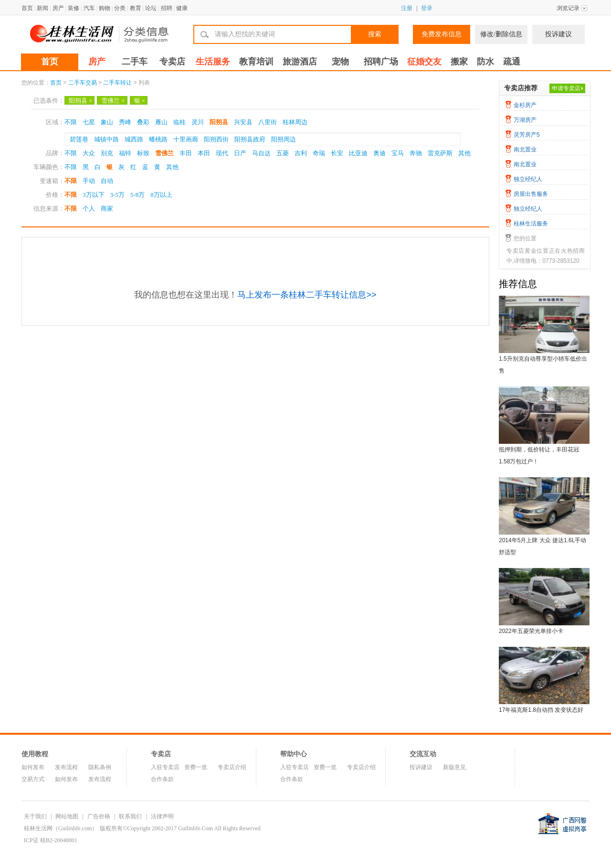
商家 (107, 209)
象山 (107, 122)
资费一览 (196, 767)
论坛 (151, 8)
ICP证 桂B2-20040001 (51, 840)
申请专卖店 (566, 88)
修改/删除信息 (501, 34)
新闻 (42, 8)
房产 (58, 8)
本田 (204, 153)
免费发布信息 (442, 34)
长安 (337, 153)
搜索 (375, 34)
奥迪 (379, 153)
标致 (143, 153)
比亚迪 (358, 153)
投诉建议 (558, 34)
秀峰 (125, 122)
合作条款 (162, 779)
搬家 (459, 62)
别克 (107, 153)
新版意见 (454, 767)
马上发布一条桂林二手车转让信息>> (307, 295)
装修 (74, 8)
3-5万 (117, 195)
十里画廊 (186, 139)
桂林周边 (295, 122)
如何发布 (33, 767)
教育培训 (256, 62)
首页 (27, 8)
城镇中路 (106, 139)
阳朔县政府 (250, 139)
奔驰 (416, 153)
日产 (240, 153)
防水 (485, 62)
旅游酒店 (300, 62)
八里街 (268, 122)
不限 (71, 122)
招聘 (167, 8)
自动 (107, 181)
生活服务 (213, 62)
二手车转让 (117, 83)
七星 (89, 122)
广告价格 (99, 816)
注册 (407, 8)
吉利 (301, 153)
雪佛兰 (113, 101)
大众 (89, 153)
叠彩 (143, 122)
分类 (120, 8)
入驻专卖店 (165, 767)
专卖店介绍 (232, 767)
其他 (464, 153)
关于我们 (35, 816)
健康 (182, 8)
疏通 (512, 62)
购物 (105, 8)
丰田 (186, 153)
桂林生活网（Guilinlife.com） (61, 828)
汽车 (89, 8)
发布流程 (66, 767)
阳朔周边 (284, 139)
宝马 (398, 153)
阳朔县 (80, 101)
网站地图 (67, 816)
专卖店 (172, 62)
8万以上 (161, 195)
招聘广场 (381, 62)
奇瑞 (319, 153)
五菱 (283, 153)
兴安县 (243, 122)
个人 (89, 209)
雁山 (161, 122)
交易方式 (33, 779)
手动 (89, 181)
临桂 (179, 122)
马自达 (261, 153)
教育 (136, 8)
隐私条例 (100, 767)
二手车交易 (83, 83)
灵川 (198, 122)
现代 (222, 153)
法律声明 (162, 816)
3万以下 (94, 195)
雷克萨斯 (440, 153)
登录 (427, 8)
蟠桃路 (158, 139)
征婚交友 (424, 62)
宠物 (340, 62)
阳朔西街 (216, 139)
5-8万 (137, 195)
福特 (125, 153)
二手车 (135, 62)
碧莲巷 (79, 139)
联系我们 (130, 816)
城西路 (134, 139)
